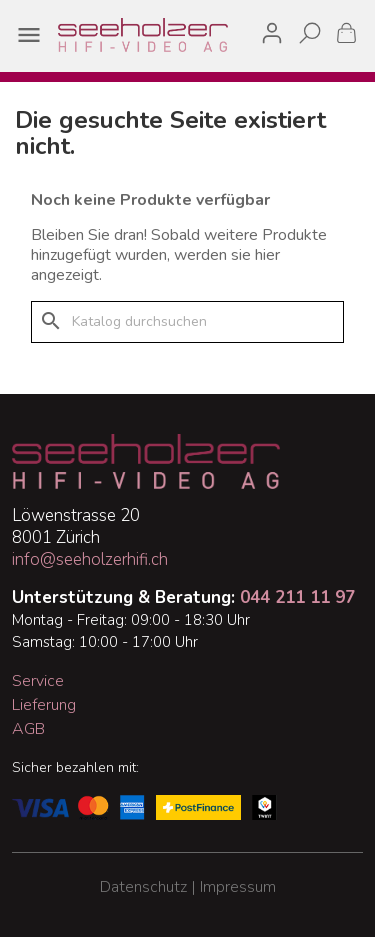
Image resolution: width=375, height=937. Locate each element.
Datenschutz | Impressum (188, 887)
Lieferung (44, 705)
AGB (28, 729)
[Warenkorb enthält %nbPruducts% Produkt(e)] (346, 32)
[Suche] (187, 322)
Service (38, 681)
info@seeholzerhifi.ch (90, 559)
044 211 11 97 (297, 597)
